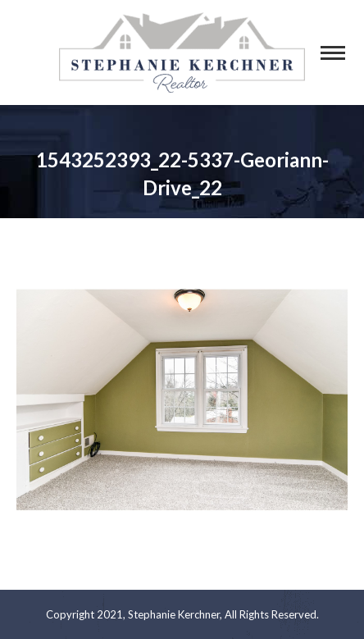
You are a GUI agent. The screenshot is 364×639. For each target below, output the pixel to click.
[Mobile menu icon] (333, 53)
